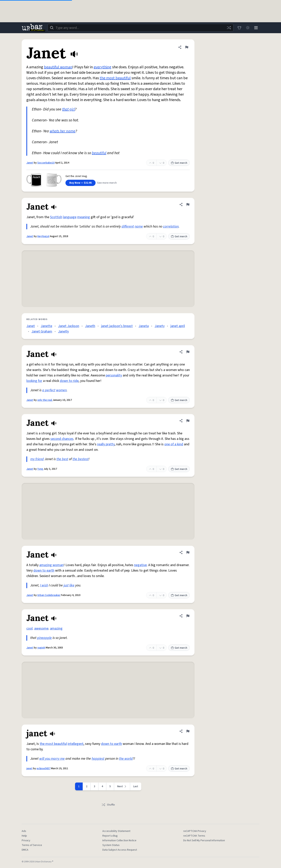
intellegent (76, 744)
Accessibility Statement (116, 831)
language (70, 217)
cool (30, 628)
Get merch (179, 163)
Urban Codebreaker (49, 595)
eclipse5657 (43, 768)
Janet (30, 163)
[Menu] (256, 28)
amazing (56, 628)
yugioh (41, 648)
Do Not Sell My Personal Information (204, 840)
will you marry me (52, 759)
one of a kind (174, 444)
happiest (98, 759)
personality (114, 375)
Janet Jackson (69, 326)
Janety (160, 326)
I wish (44, 585)
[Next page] (122, 786)
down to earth (44, 571)
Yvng (40, 469)
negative (140, 565)
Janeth (90, 326)
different (128, 226)
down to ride (69, 381)
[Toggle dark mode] (247, 28)
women (61, 390)
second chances (62, 439)
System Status (111, 845)
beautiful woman (58, 67)
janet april (178, 326)
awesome (41, 628)
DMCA (25, 850)
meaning (84, 217)
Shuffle (108, 805)
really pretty (106, 444)
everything (102, 67)
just (66, 585)
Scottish (56, 217)
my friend (37, 459)
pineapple (44, 638)
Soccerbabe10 (46, 163)
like (72, 585)
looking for (34, 381)
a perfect (49, 390)
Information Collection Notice (119, 840)
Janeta (144, 326)
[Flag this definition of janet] (188, 731)
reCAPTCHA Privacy (195, 831)
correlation (171, 226)
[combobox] (140, 28)
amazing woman (51, 565)
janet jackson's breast (117, 326)
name (139, 226)
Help (24, 836)
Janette (46, 326)
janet (29, 768)
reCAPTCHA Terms (194, 836)
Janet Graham (42, 331)
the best (62, 459)
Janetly (63, 331)
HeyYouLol (43, 236)
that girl (68, 109)
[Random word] (228, 28)
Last (136, 786)
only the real (45, 400)
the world (126, 759)
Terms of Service (32, 845)
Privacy (26, 840)
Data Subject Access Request (120, 850)
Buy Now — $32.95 (81, 183)
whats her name (63, 131)
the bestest (81, 459)
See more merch (107, 183)
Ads (24, 831)
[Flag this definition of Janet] (187, 47)
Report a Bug (110, 836)
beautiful (99, 153)
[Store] (239, 28)
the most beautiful (115, 78)
